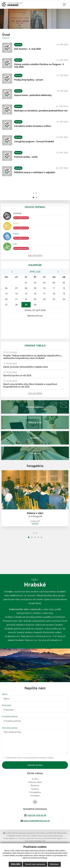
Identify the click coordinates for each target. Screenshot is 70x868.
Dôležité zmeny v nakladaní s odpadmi (35, 172)
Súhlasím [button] (15, 864)
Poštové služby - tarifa (26, 157)
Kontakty (35, 796)
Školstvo (35, 786)
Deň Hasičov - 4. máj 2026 (27, 49)
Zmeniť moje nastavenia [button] (35, 864)
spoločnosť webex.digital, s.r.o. (54, 838)
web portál (48, 836)
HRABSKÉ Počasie (35, 329)
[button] (33, 197)
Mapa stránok (38, 836)
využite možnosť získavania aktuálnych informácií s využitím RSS (30, 833)
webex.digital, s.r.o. (11, 838)
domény (22, 838)
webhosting (58, 836)
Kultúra (35, 789)
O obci (35, 779)
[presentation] (34, 193)
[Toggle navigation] (64, 4)
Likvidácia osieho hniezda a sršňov (33, 126)
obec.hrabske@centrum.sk (37, 821)
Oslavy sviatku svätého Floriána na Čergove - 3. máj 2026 (39, 66)
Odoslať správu (35, 765)
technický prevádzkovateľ (35, 841)
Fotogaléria (35, 792)
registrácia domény (34, 838)
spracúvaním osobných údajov (40, 758)
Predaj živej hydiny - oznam (29, 80)
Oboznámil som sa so (29, 758)
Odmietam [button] (54, 864)
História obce (35, 782)
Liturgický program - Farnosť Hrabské (34, 141)
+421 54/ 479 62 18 (37, 815)
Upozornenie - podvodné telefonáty (33, 95)
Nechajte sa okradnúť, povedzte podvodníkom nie (41, 111)
